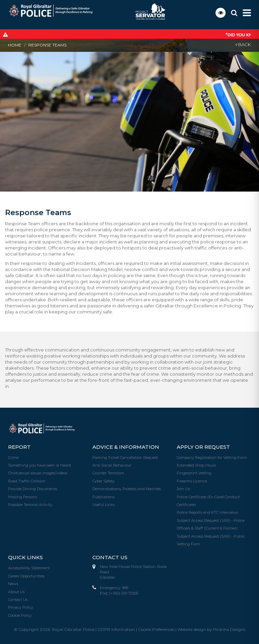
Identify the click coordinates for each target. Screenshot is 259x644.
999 (125, 586)
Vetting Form (189, 542)
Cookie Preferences (156, 627)
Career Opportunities (26, 574)
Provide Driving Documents (33, 488)
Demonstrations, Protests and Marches (127, 488)
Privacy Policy (21, 605)
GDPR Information (116, 627)
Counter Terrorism (108, 473)
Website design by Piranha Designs (211, 627)
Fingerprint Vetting (194, 473)
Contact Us (18, 597)
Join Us (183, 488)
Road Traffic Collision (27, 480)
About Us (16, 589)
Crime (13, 457)
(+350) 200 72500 (124, 591)
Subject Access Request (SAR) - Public (211, 535)
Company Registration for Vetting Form (212, 457)
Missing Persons (23, 496)
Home (15, 45)
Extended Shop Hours (196, 465)
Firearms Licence (192, 480)
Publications (104, 496)
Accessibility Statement (29, 566)
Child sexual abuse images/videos (38, 473)
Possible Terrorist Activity (30, 504)
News (13, 582)
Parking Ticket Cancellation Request (125, 457)
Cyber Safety (104, 480)
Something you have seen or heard (39, 465)
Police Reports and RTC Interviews (207, 511)
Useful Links (104, 504)
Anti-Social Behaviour (112, 465)
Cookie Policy (20, 613)
